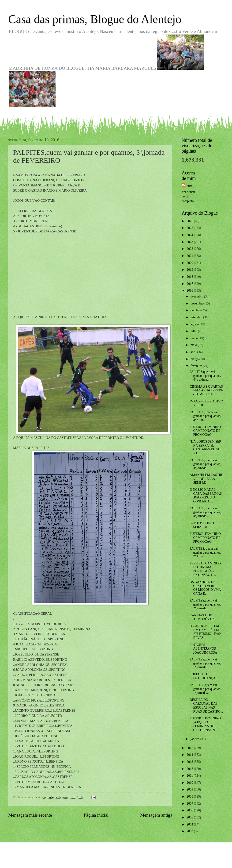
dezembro (197, 296)
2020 (190, 263)
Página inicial (96, 815)
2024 (190, 235)
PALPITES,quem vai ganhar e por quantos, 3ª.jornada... (205, 464)
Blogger (142, 859)
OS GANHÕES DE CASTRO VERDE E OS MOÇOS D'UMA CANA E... (205, 588)
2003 (190, 831)
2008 (190, 797)
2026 (190, 221)
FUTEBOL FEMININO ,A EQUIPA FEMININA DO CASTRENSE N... (205, 724)
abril (194, 352)
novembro (197, 303)
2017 (190, 284)
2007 (190, 804)
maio (194, 345)
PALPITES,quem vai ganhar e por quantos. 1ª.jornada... (205, 689)
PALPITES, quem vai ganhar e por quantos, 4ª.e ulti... (205, 416)
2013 (190, 762)
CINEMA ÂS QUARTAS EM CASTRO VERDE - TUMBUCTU (206, 390)
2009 (190, 789)
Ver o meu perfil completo (188, 197)
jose (189, 186)
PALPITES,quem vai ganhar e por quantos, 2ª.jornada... (205, 604)
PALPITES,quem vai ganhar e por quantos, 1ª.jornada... (205, 663)
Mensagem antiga (156, 815)
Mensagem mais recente (30, 815)
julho (194, 331)
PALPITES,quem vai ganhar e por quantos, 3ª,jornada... (205, 512)
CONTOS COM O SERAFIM (202, 525)
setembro (197, 317)
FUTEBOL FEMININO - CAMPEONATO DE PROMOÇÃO (206, 431)
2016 (190, 291)
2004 (190, 824)
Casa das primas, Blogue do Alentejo (95, 19)
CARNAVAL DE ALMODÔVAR (202, 617)
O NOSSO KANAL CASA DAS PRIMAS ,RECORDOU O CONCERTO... (206, 496)
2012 (190, 769)
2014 (190, 755)
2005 (190, 817)
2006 (190, 810)
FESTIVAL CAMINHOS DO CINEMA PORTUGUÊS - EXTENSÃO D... (206, 569)
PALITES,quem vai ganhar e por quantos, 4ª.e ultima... (205, 376)
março (195, 359)
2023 (190, 242)
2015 (190, 748)
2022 (190, 249)
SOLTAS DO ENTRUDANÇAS (203, 676)
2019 (190, 270)
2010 (190, 783)
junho (195, 338)
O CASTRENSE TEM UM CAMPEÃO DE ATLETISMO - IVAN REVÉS (206, 632)
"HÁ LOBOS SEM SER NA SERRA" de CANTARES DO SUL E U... (206, 447)
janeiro (195, 739)
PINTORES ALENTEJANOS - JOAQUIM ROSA (204, 649)
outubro (196, 310)
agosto (195, 324)
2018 (190, 277)
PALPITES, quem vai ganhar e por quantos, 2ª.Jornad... (205, 552)
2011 (190, 776)
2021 (190, 256)
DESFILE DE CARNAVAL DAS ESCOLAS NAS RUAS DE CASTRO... (206, 706)
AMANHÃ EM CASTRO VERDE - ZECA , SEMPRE (206, 479)
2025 (190, 228)
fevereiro (197, 366)
